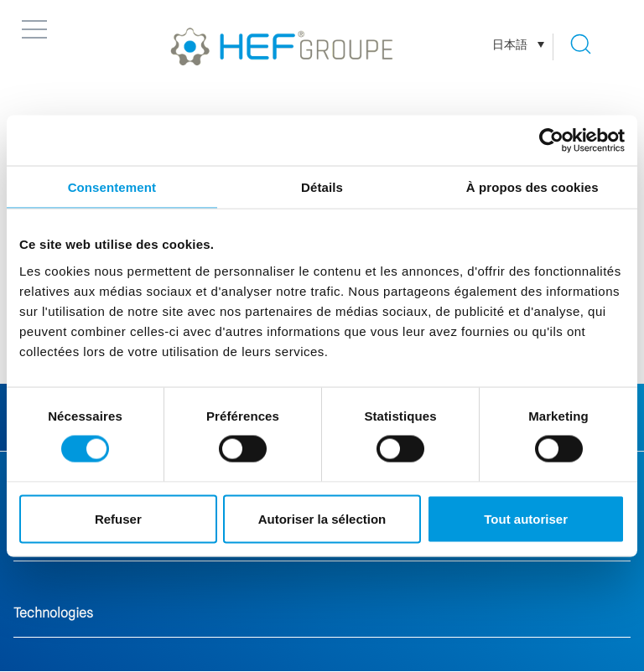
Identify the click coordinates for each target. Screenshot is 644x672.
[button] (34, 29)
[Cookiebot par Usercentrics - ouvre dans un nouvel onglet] (551, 141)
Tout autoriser (526, 518)
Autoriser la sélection (322, 518)
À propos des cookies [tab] (532, 187)
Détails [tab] (322, 187)
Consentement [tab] (112, 187)
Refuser (118, 518)
